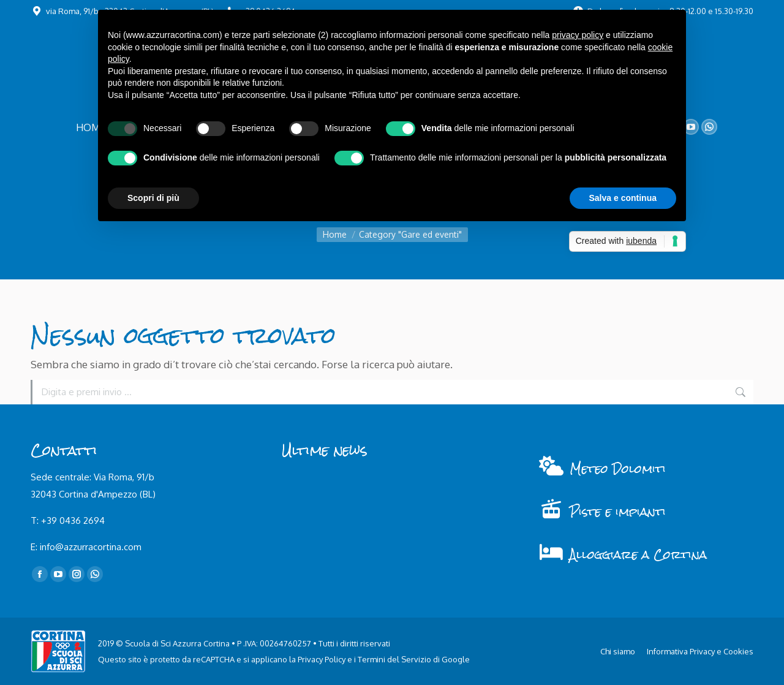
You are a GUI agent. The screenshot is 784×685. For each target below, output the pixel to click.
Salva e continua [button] (623, 198)
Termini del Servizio (394, 659)
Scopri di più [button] (153, 198)
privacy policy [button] (578, 35)
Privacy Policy (322, 659)
